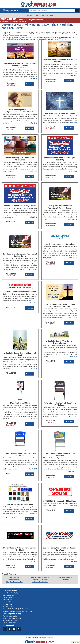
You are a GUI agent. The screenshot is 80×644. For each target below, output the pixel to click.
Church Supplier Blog (10, 623)
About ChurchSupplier (10, 616)
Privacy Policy (7, 600)
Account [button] (30, 15)
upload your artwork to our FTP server (53, 39)
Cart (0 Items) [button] (47, 15)
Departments (10, 10)
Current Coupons (8, 595)
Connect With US (8, 597)
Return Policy (7, 602)
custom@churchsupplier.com (24, 39)
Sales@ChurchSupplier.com (45, 37)
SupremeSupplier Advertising (12, 618)
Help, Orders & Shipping (11, 593)
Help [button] (37, 15)
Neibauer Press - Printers (11, 620)
